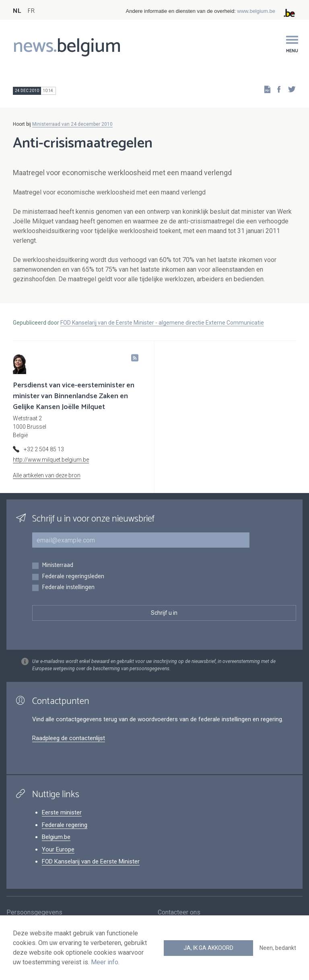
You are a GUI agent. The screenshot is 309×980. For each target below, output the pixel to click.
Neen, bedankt (278, 948)
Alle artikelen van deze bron (47, 475)
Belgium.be (56, 837)
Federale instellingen (68, 588)
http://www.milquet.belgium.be (51, 460)
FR (31, 11)
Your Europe (58, 849)
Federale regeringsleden (73, 577)
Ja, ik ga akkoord (208, 948)
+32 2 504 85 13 (44, 449)
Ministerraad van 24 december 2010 (72, 124)
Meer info (105, 962)
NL (17, 11)
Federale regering (65, 825)
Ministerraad (58, 566)
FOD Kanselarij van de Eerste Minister (91, 861)
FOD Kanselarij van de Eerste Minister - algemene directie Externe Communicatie (162, 323)
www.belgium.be (256, 11)
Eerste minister (62, 812)
